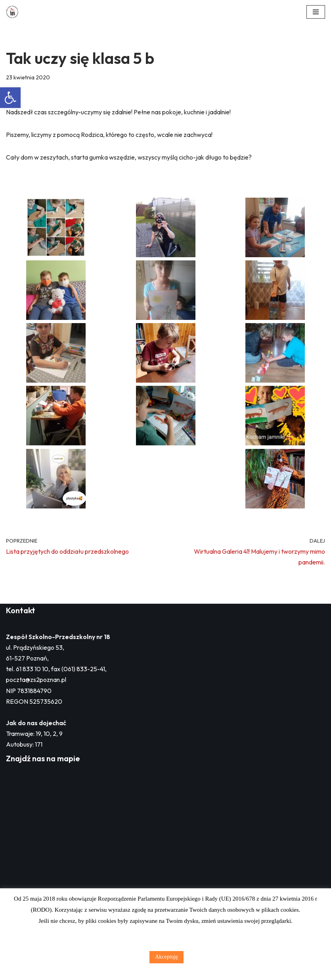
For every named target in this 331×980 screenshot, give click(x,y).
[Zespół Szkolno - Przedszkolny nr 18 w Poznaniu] (14, 12)
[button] (10, 98)
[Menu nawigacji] (316, 12)
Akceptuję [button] (166, 957)
